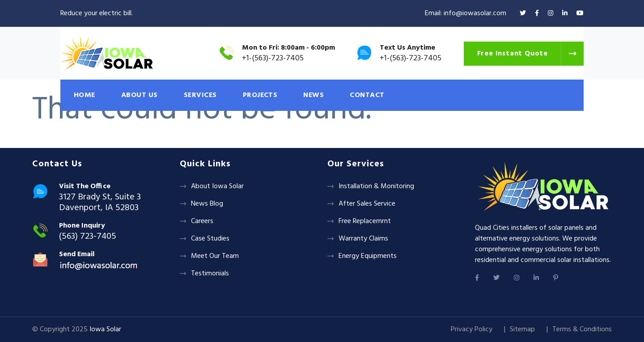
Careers (202, 221)
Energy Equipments (368, 256)
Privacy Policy (472, 329)
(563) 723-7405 (88, 236)
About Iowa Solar (217, 186)
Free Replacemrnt (365, 221)
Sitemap (522, 329)
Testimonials (210, 274)
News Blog (207, 204)
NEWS (314, 95)
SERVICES (200, 95)
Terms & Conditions (582, 329)
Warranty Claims (363, 239)
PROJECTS (260, 95)
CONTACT (367, 95)
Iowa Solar (105, 329)
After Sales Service (367, 204)
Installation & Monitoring (376, 186)
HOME (85, 95)
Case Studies (210, 239)
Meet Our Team (215, 256)
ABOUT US (140, 95)
